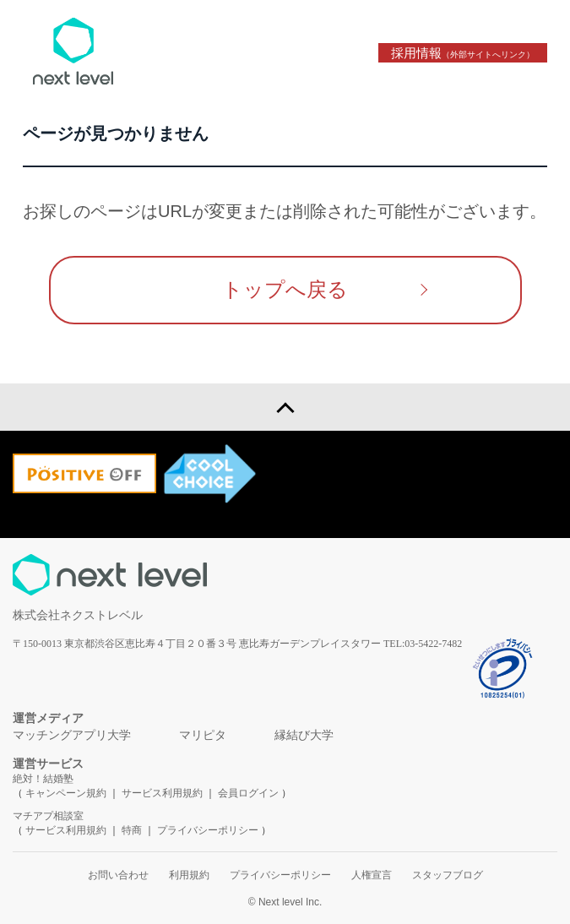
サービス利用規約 (163, 793)
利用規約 (189, 875)
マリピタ (203, 735)
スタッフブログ (448, 875)
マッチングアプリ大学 (72, 735)
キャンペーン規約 (66, 793)
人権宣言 (372, 875)
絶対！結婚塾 (43, 779)
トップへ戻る (285, 290)
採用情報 (463, 53)
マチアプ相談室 (48, 816)
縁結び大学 (304, 735)
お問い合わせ (118, 875)
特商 (132, 830)
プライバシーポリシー (208, 830)
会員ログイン (248, 793)
